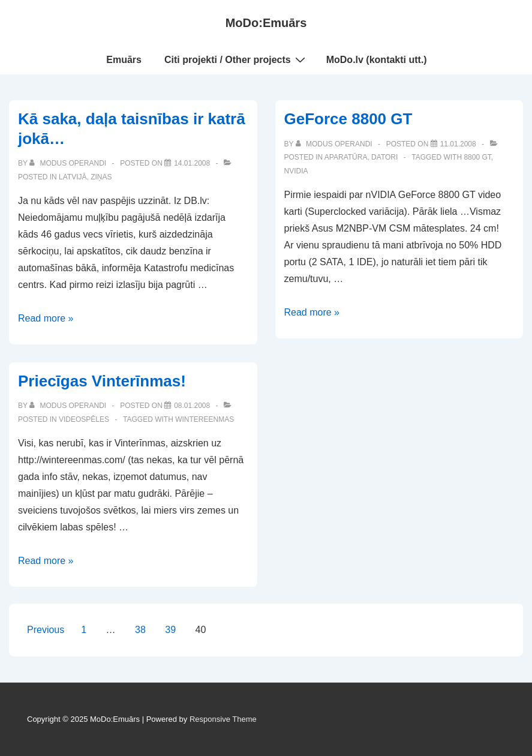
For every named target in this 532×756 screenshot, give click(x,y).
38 (140, 630)
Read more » (46, 318)
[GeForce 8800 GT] (458, 144)
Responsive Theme (223, 719)
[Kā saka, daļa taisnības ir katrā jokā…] (192, 163)
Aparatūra (346, 157)
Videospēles (84, 419)
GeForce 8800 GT (348, 119)
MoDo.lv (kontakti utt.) (377, 60)
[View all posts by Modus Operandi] (69, 163)
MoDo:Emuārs (266, 23)
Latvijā (73, 177)
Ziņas (101, 177)
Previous (46, 630)
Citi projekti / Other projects (236, 59)
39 (170, 630)
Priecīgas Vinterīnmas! (102, 381)
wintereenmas (205, 419)
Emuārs (124, 60)
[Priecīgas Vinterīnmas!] (192, 406)
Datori (384, 157)
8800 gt (477, 157)
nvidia (296, 171)
